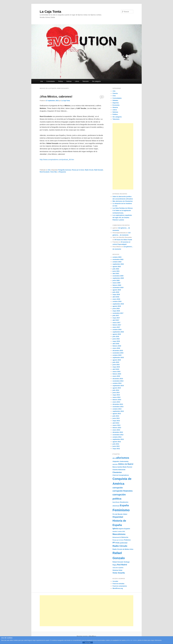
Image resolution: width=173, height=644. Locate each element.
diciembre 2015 (118, 351)
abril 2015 (116, 369)
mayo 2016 (116, 341)
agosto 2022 (117, 266)
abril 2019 (116, 297)
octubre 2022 (117, 262)
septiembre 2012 (118, 439)
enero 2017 (116, 327)
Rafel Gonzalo (99, 170)
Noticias (69, 81)
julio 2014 (116, 390)
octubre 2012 (117, 437)
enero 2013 (116, 430)
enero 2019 (116, 299)
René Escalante (45, 172)
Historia (115, 107)
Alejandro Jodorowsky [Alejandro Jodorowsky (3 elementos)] (120, 461)
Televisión (86, 81)
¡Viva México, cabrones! (56, 97)
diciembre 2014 (118, 379)
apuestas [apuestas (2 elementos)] (115, 464)
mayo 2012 (116, 449)
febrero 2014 (117, 400)
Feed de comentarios (120, 586)
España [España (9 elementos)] (124, 505)
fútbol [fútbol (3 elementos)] (125, 514)
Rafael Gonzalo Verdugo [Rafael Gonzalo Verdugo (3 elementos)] (121, 562)
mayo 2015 (116, 367)
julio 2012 (116, 444)
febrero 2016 (117, 346)
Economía (116, 105)
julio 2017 (116, 315)
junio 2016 (116, 339)
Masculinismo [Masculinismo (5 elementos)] (119, 534)
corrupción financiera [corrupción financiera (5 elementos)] (123, 491)
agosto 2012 (117, 442)
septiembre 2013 (118, 411)
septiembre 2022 (118, 264)
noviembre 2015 (118, 353)
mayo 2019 (116, 294)
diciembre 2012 (118, 432)
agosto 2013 (117, 414)
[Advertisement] (123, 156)
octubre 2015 (117, 355)
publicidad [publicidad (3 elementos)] (124, 543)
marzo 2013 (116, 425)
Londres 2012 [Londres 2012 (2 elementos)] (121, 531)
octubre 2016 (117, 330)
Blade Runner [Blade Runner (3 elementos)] (127, 467)
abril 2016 (116, 344)
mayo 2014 (116, 395)
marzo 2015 (116, 372)
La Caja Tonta (50, 12)
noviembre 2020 (118, 276)
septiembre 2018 (118, 304)
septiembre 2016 (118, 332)
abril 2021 (116, 273)
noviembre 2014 (118, 381)
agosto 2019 (117, 290)
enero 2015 (116, 376)
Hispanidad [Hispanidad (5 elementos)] (118, 517)
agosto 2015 (117, 360)
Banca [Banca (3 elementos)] (115, 467)
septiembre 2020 (118, 278)
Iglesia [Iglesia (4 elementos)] (115, 529)
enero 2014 (116, 402)
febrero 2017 (117, 325)
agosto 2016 (117, 334)
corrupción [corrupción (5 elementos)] (118, 488)
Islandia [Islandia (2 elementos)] (115, 531)
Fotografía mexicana (65, 170)
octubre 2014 (117, 383)
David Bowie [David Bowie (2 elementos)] (116, 502)
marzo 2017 (116, 323)
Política (61, 81)
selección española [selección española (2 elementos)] (118, 568)
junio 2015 (116, 365)
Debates (115, 100)
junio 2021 (116, 271)
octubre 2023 (117, 257)
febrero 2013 (117, 428)
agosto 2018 (117, 306)
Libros (77, 81)
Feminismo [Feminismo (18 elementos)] (121, 510)
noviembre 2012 (118, 435)
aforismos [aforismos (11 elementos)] (123, 458)
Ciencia (115, 93)
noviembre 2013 (118, 407)
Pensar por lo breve (78, 170)
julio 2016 (116, 336)
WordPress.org (118, 588)
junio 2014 (116, 393)
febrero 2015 (117, 374)
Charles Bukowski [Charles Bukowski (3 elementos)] (119, 470)
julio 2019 (116, 292)
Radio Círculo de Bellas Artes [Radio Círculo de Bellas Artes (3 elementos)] (123, 549)
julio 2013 (116, 416)
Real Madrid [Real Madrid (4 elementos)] (122, 565)
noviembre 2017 (118, 313)
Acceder (115, 581)
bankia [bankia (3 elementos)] (120, 467)
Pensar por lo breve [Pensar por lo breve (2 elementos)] (118, 540)
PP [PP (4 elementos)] (114, 543)
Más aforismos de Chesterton (123, 201)
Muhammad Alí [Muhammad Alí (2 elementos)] (117, 537)
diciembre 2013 (118, 404)
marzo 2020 (116, 283)
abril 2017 (116, 320)
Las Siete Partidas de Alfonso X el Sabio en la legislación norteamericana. (123, 210)
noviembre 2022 (118, 259)
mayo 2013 (116, 421)
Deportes (116, 103)
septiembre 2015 (118, 357)
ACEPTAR (88, 643)
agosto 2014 (117, 388)
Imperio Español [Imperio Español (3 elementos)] (124, 529)
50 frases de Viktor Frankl (123, 240)
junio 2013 (116, 418)
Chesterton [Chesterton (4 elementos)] (117, 472)
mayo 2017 (116, 318)
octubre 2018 (117, 301)
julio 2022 (116, 269)
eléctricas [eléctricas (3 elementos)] (116, 506)
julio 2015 (116, 362)
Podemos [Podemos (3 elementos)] (127, 540)
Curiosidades (51, 81)
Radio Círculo (89, 170)
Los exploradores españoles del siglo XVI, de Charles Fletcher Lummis (122, 218)
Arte (42, 81)
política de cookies (132, 640)
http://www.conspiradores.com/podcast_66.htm (57, 159)
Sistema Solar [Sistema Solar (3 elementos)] (117, 570)
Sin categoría (96, 81)
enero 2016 (116, 348)
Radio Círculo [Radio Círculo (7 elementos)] (120, 546)
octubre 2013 (117, 409)
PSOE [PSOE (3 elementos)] (117, 543)
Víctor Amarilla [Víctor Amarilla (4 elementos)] (119, 573)
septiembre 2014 (118, 386)
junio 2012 (116, 446)
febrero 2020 (117, 285)
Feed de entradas (118, 584)
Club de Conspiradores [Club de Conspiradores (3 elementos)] (121, 475)
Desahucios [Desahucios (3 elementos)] (124, 502)
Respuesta (62, 172)
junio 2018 (116, 309)
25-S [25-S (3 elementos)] (114, 458)
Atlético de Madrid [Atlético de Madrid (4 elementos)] (126, 464)
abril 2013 (116, 423)
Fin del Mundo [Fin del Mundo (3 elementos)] (118, 514)
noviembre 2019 (118, 288)
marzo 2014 (116, 397)
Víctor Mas (54, 172)
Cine (114, 96)
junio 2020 (116, 280)
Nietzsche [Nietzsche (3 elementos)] (125, 537)
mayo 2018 (116, 311)
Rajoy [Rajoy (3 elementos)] (115, 565)
